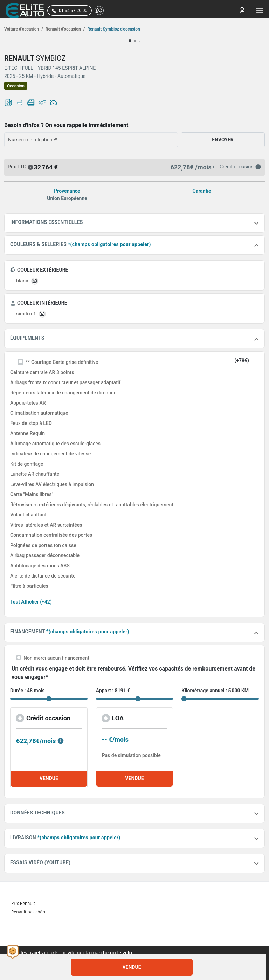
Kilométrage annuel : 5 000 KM (215, 691)
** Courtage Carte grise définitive (62, 362)
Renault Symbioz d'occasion (113, 29)
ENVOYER (223, 140)
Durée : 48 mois (27, 691)
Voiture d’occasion (24, 29)
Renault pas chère (29, 912)
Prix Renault (23, 903)
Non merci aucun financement (56, 658)
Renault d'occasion (65, 29)
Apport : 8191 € (113, 691)
